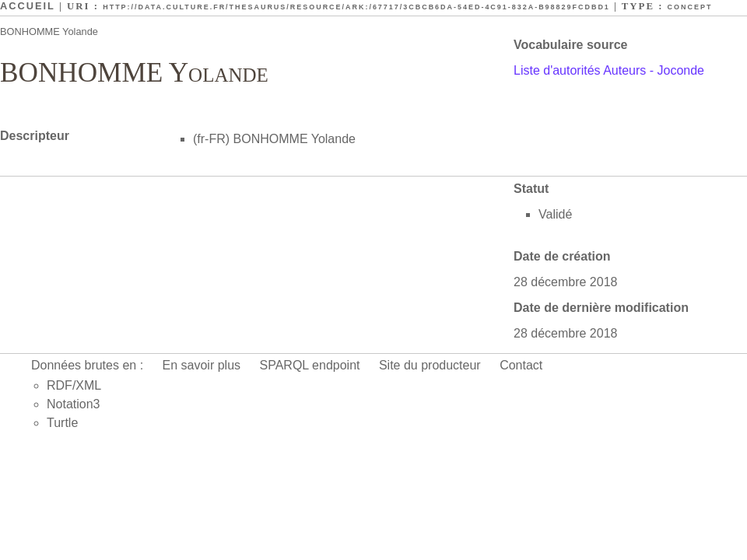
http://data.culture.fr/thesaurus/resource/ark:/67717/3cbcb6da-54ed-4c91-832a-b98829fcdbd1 (356, 7)
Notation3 (74, 404)
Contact (521, 365)
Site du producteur (430, 365)
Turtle (62, 423)
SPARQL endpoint (310, 365)
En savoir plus (202, 365)
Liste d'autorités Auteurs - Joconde (609, 70)
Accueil (28, 6)
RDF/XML (74, 385)
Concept (690, 7)
